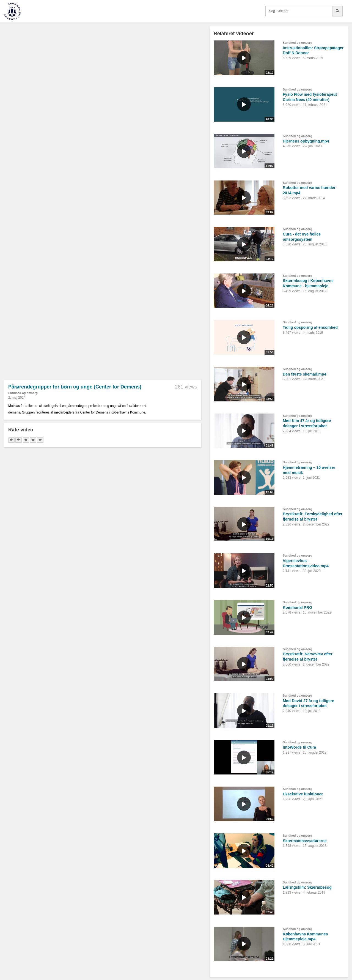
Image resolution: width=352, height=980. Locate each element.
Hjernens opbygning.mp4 (306, 141)
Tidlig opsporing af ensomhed (310, 327)
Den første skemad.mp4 (304, 374)
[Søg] (337, 11)
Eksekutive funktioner (303, 794)
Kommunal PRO (297, 607)
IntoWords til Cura (299, 747)
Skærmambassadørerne (305, 841)
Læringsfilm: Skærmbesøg (307, 887)
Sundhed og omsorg (23, 393)
